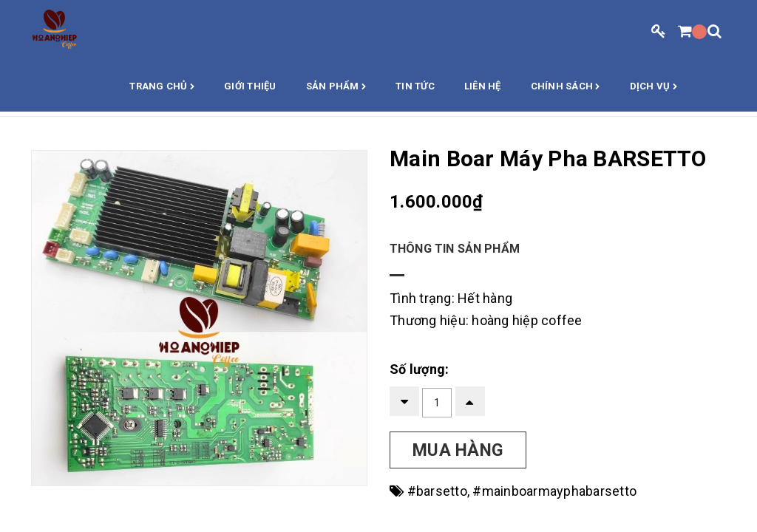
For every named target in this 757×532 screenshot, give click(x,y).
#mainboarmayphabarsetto (554, 491)
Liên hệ (483, 86)
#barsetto (437, 491)
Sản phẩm (336, 87)
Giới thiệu (250, 86)
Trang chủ (162, 87)
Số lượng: (419, 369)
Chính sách (566, 87)
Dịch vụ (654, 87)
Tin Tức (415, 86)
